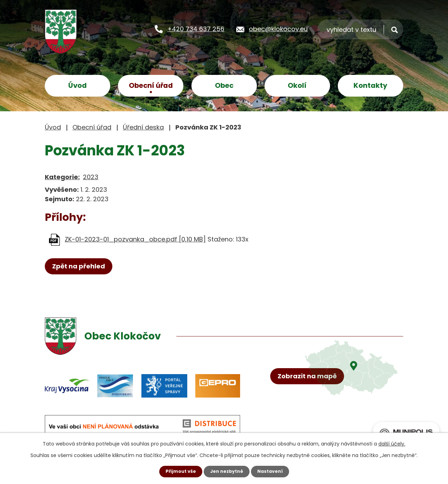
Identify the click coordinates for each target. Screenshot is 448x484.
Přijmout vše (178, 471)
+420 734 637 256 (196, 29)
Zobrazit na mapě (311, 404)
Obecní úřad (151, 85)
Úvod (78, 85)
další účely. (392, 443)
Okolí (297, 85)
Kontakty (370, 85)
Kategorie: (62, 177)
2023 (91, 177)
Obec (224, 85)
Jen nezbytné (227, 471)
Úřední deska (143, 127)
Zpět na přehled (82, 267)
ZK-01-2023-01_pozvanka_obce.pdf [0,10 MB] (135, 239)
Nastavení (273, 471)
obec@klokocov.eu (278, 29)
